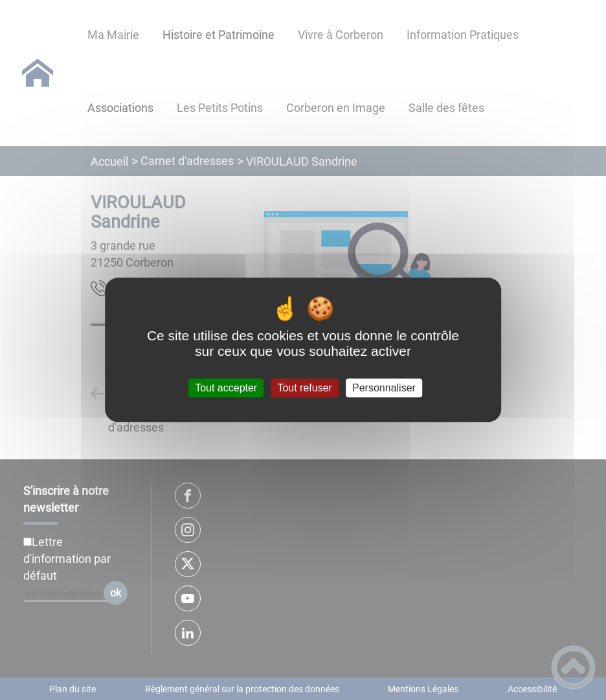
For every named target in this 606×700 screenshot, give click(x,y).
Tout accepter (226, 388)
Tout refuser (304, 388)
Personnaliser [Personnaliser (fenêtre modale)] (384, 388)
